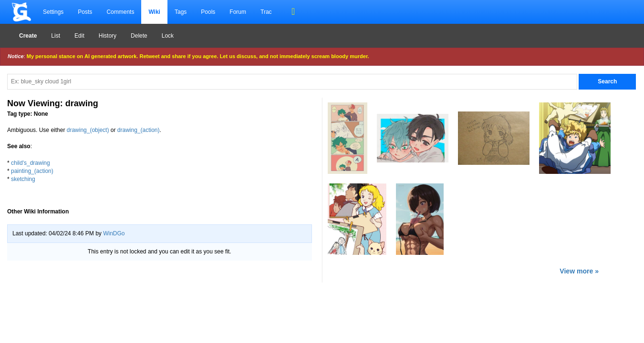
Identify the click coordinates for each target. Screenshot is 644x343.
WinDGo (114, 233)
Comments (120, 12)
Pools (208, 12)
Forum (238, 12)
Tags (181, 12)
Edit (79, 36)
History (108, 36)
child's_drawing (31, 163)
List (56, 36)
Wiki (154, 12)
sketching (23, 179)
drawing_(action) (139, 130)
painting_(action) (32, 171)
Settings (53, 12)
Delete (139, 36)
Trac (266, 12)
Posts (85, 12)
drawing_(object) (88, 130)
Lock (168, 36)
